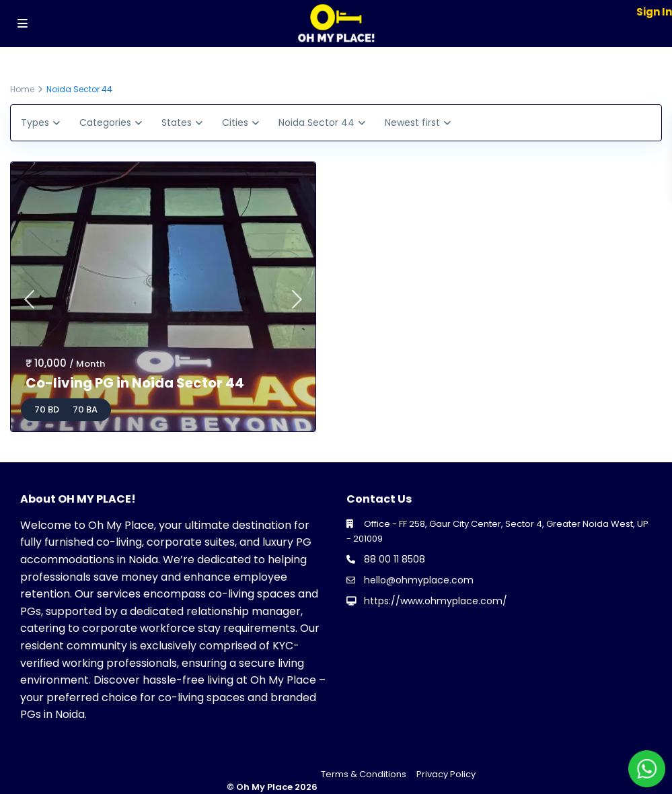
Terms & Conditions (364, 774)
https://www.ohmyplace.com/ (436, 601)
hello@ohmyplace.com (419, 580)
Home (22, 89)
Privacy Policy (446, 774)
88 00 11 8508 (395, 559)
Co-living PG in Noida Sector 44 (135, 383)
